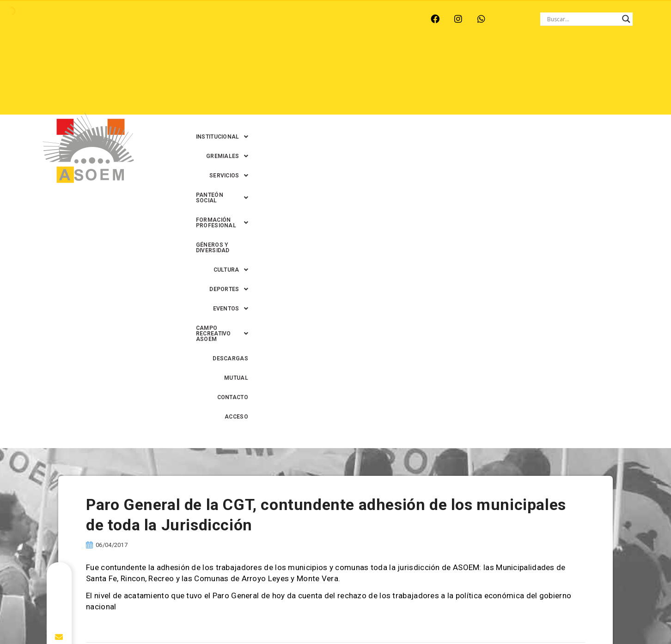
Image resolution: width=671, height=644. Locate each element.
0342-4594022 (465, 616)
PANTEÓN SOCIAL (433, 60)
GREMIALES (315, 60)
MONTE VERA (136, 19)
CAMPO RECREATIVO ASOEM (429, 79)
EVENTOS (352, 79)
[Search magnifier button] (626, 19)
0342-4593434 (516, 616)
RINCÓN (222, 19)
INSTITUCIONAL (254, 60)
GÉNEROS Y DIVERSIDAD (610, 60)
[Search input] (582, 19)
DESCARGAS (505, 79)
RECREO (183, 19)
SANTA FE (264, 19)
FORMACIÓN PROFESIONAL (519, 60)
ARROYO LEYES (77, 19)
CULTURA (251, 79)
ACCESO (631, 79)
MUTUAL (549, 79)
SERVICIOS (370, 60)
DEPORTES (302, 79)
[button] (254, 60)
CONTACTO (590, 79)
